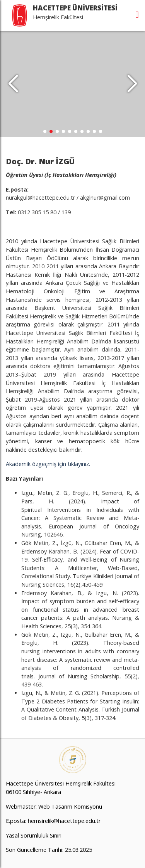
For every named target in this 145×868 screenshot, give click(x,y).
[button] (132, 84)
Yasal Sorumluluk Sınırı (34, 835)
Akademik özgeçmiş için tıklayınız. (48, 464)
